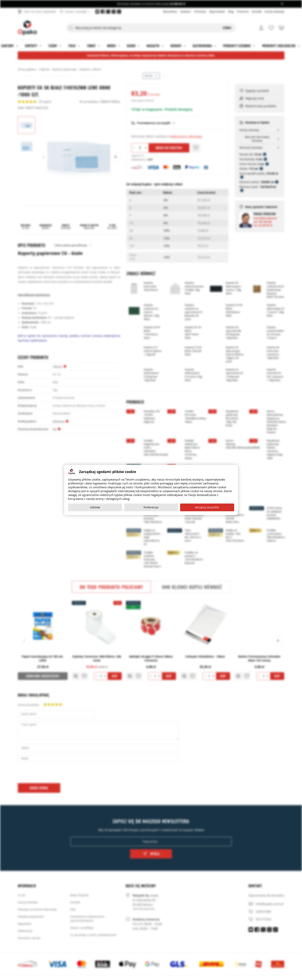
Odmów (95, 507)
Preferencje (151, 507)
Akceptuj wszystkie (207, 507)
